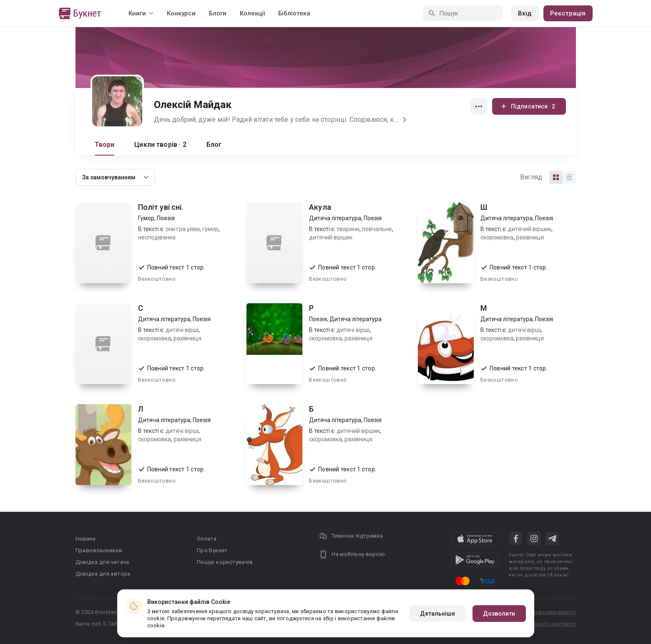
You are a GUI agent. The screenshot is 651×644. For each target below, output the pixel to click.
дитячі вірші (182, 330)
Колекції (252, 13)
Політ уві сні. (161, 207)
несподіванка (157, 237)
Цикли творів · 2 (160, 145)
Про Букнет (212, 550)
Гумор (146, 218)
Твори (105, 145)
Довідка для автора (103, 574)
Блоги (218, 13)
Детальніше (438, 614)
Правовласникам (99, 550)
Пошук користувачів (225, 562)
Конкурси (181, 13)
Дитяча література (335, 218)
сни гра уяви (183, 229)
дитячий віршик (331, 237)
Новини (85, 539)
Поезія (166, 218)
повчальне (377, 229)
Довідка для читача (102, 562)
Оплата (207, 539)
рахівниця (530, 237)
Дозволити (499, 614)
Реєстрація (568, 13)
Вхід (525, 13)
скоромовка (497, 237)
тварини (348, 229)
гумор (210, 229)
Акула (320, 207)
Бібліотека (294, 13)
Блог (214, 145)
